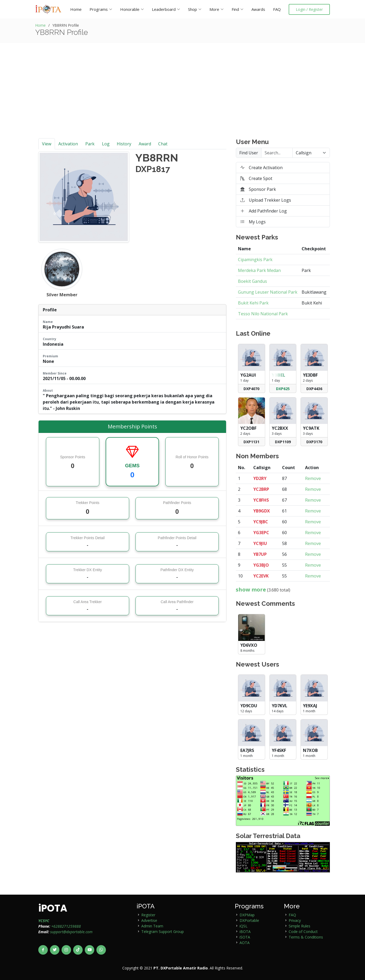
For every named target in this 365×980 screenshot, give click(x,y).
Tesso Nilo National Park (263, 314)
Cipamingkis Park (255, 260)
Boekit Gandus (252, 281)
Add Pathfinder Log (264, 211)
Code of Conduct (303, 932)
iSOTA (245, 937)
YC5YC (44, 921)
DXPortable (249, 920)
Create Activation (261, 168)
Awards (258, 9)
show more (251, 590)
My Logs (253, 222)
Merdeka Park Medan (259, 270)
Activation (68, 144)
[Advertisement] (182, 99)
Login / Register (309, 9)
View (47, 144)
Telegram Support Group (163, 932)
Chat (163, 144)
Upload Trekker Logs (266, 200)
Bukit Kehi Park (253, 303)
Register (148, 915)
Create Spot (256, 178)
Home (76, 9)
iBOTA (245, 932)
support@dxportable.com (71, 932)
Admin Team (152, 926)
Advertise (149, 920)
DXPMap (247, 915)
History (124, 144)
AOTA (245, 943)
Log (106, 144)
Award (145, 144)
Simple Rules (300, 926)
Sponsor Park (258, 189)
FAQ (277, 9)
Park (90, 144)
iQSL (244, 926)
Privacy (295, 920)
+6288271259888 (66, 926)
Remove (313, 478)
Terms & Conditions (306, 937)
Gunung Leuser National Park (268, 292)
